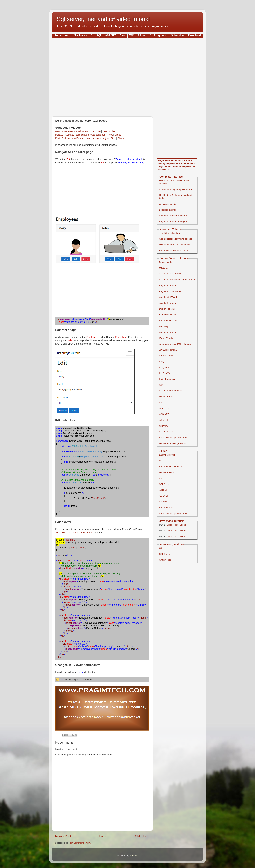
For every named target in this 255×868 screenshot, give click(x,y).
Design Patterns (167, 309)
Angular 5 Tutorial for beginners (174, 221)
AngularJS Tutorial (168, 332)
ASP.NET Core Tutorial (170, 274)
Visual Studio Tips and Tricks (173, 437)
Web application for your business (175, 239)
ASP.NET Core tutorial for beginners (75, 533)
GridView (164, 426)
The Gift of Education (169, 233)
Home (103, 836)
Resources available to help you (175, 251)
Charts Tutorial (166, 356)
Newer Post (63, 836)
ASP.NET (164, 420)
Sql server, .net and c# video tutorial (103, 19)
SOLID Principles (167, 315)
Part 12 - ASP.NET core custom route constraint (81, 135)
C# (160, 402)
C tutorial (163, 268)
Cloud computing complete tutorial (176, 189)
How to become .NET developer (175, 245)
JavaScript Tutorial (168, 350)
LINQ (162, 361)
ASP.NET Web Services (171, 391)
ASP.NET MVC (166, 432)
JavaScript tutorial (168, 204)
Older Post (142, 836)
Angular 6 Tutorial (168, 285)
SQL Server (165, 408)
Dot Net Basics (166, 397)
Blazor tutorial (166, 262)
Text (105, 131)
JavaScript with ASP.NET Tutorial (175, 344)
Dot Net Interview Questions (173, 443)
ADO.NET (164, 414)
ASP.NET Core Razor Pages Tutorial (177, 280)
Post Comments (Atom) (80, 843)
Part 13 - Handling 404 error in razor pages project (82, 138)
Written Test (165, 560)
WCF (162, 385)
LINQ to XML (165, 373)
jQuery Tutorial (166, 338)
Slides (112, 131)
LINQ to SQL (165, 367)
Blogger (133, 856)
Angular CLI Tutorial (169, 297)
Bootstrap (164, 326)
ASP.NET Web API (168, 321)
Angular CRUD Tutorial (170, 291)
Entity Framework (168, 379)
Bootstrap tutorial (167, 210)
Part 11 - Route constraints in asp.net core (78, 131)
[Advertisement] (127, 76)
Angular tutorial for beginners (173, 216)
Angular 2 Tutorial (168, 303)
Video (169, 525)
